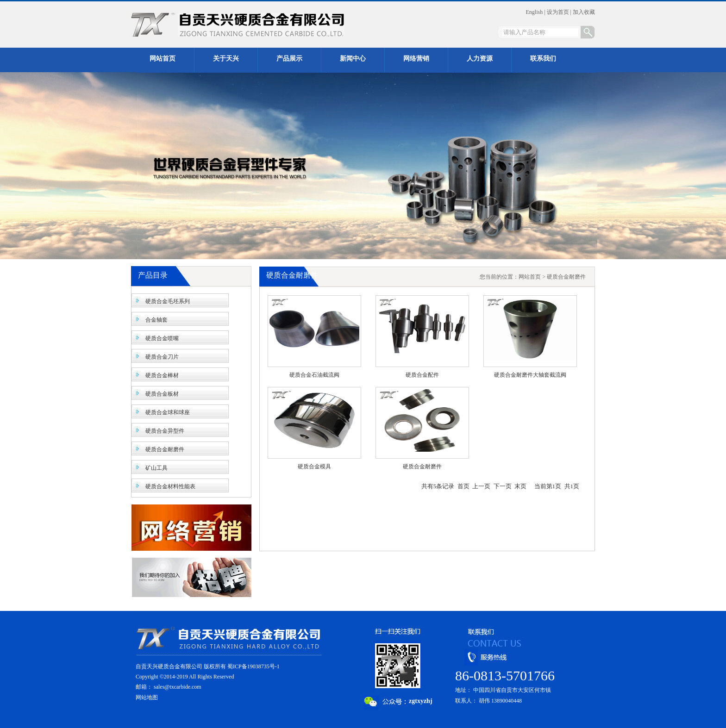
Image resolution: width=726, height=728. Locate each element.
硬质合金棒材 (162, 375)
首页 (463, 486)
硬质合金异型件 (165, 431)
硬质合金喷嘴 (162, 338)
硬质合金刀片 (162, 357)
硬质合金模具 (314, 467)
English (535, 12)
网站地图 (147, 697)
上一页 (481, 486)
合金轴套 (156, 320)
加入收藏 (584, 12)
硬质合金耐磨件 (165, 449)
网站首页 (530, 277)
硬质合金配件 (422, 375)
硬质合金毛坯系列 (168, 301)
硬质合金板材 (162, 394)
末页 (520, 486)
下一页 (503, 486)
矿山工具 (156, 468)
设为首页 (558, 12)
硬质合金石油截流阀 (314, 375)
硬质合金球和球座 (168, 412)
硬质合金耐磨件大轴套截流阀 (530, 375)
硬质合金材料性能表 (170, 486)
